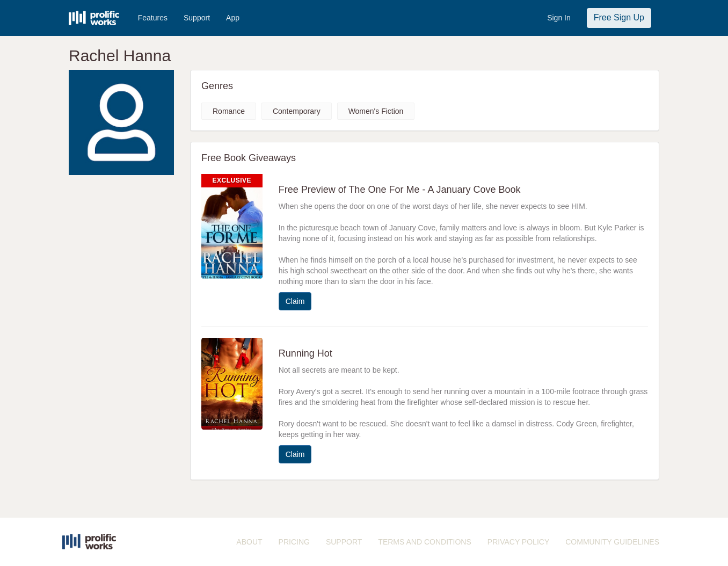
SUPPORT (344, 542)
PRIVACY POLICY (518, 542)
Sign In (559, 18)
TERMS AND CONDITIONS (424, 542)
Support (197, 18)
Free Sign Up (619, 17)
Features (153, 18)
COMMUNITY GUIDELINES (612, 542)
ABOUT (249, 542)
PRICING (294, 542)
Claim (295, 301)
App (233, 18)
